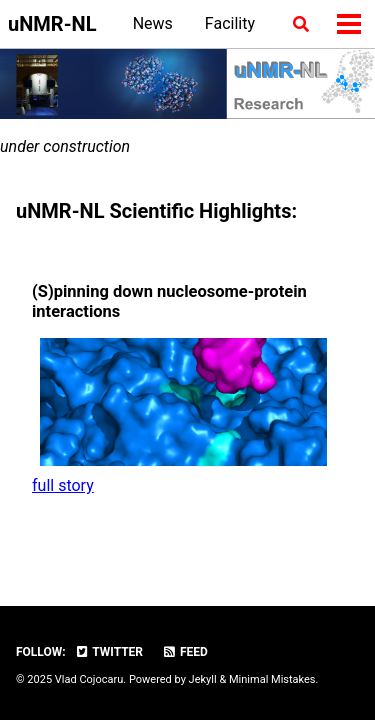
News (153, 23)
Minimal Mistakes (272, 679)
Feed (185, 652)
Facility (230, 23)
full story (63, 485)
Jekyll (203, 679)
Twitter (109, 652)
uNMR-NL (52, 24)
